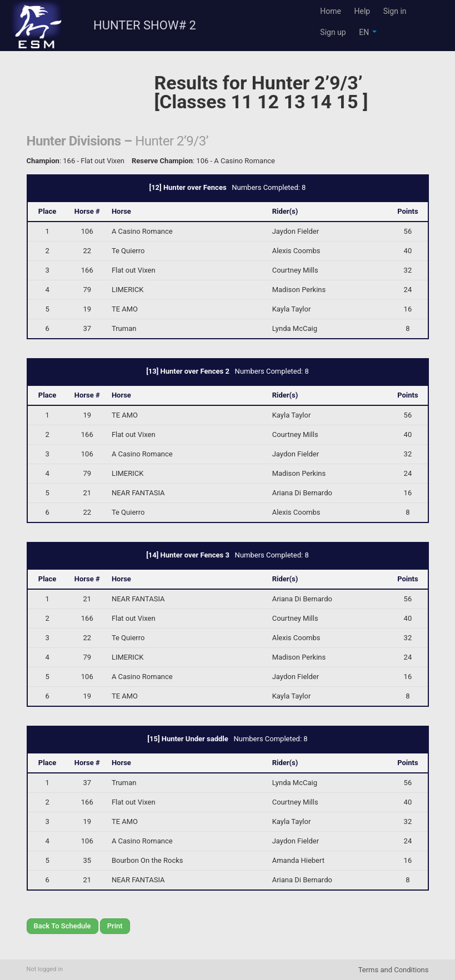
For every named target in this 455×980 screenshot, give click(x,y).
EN (367, 32)
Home (331, 11)
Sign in (395, 11)
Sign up (333, 32)
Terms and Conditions (394, 970)
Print (115, 926)
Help (362, 11)
